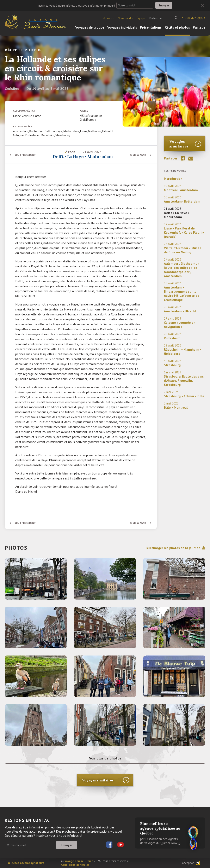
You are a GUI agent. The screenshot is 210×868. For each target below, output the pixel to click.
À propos (109, 18)
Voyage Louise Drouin (79, 861)
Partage (199, 27)
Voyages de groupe (90, 27)
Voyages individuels (122, 27)
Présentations (151, 27)
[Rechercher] (163, 18)
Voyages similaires (179, 144)
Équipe (141, 18)
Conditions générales (75, 865)
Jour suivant (138, 155)
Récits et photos (177, 27)
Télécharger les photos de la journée (175, 548)
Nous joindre (126, 18)
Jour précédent (25, 155)
